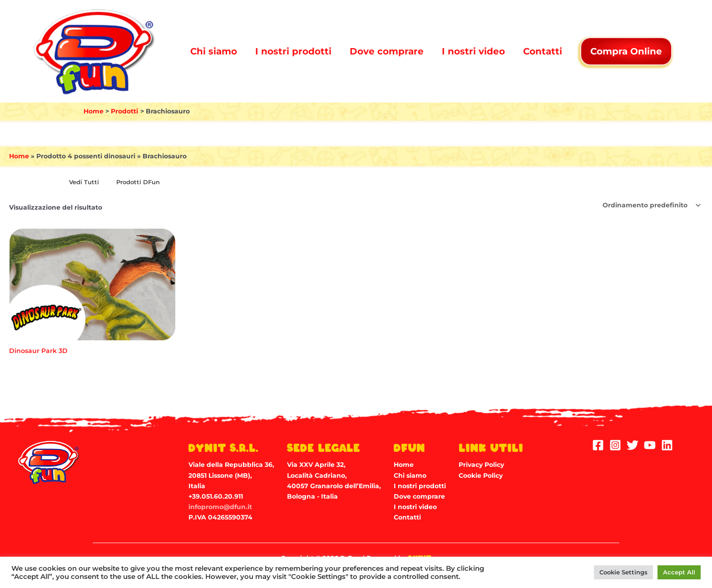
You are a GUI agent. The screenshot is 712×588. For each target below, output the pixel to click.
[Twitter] (633, 445)
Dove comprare (387, 51)
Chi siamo (214, 51)
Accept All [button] (679, 572)
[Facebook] (598, 445)
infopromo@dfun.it (220, 507)
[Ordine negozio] (651, 205)
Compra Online (626, 51)
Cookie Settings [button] (623, 572)
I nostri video (473, 51)
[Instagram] (615, 445)
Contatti (543, 51)
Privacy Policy (481, 465)
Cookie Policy (481, 475)
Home (19, 156)
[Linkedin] (667, 445)
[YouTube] (650, 445)
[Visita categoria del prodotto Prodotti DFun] (136, 183)
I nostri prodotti (293, 51)
